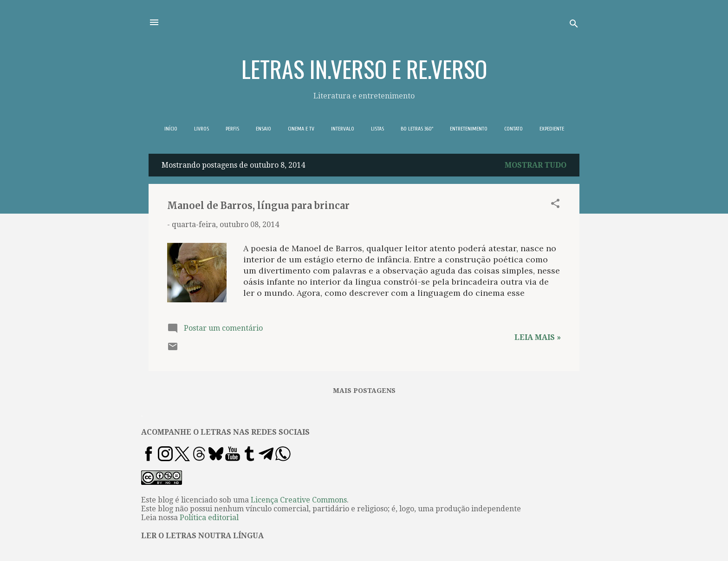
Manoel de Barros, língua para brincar (258, 205)
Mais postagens (364, 391)
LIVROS (201, 129)
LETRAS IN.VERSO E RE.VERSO (364, 68)
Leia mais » (538, 337)
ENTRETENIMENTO (469, 129)
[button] (555, 205)
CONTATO (513, 129)
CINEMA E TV (301, 129)
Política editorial (209, 518)
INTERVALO (343, 129)
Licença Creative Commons (299, 500)
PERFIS (232, 129)
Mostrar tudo (536, 165)
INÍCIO (171, 129)
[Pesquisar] (574, 25)
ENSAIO (263, 129)
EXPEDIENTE (552, 129)
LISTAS (377, 129)
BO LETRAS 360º (417, 129)
